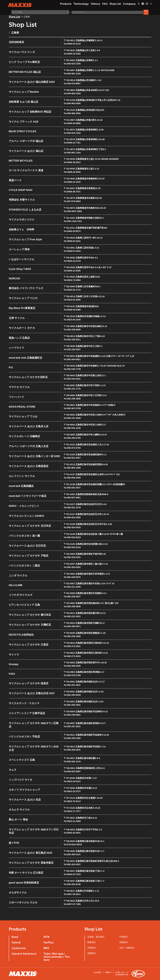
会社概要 (97, 972)
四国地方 (124, 942)
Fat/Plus (49, 943)
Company (129, 4)
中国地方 (124, 937)
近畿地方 (92, 953)
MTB (46, 937)
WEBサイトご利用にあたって (117, 972)
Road (15, 937)
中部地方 (92, 948)
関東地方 (92, 942)
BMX (46, 948)
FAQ (105, 4)
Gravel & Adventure (24, 954)
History (95, 4)
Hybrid (16, 943)
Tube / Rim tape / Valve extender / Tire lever (57, 957)
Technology (81, 4)
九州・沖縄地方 (127, 948)
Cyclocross (19, 948)
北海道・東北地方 (96, 937)
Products (66, 4)
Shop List (115, 4)
